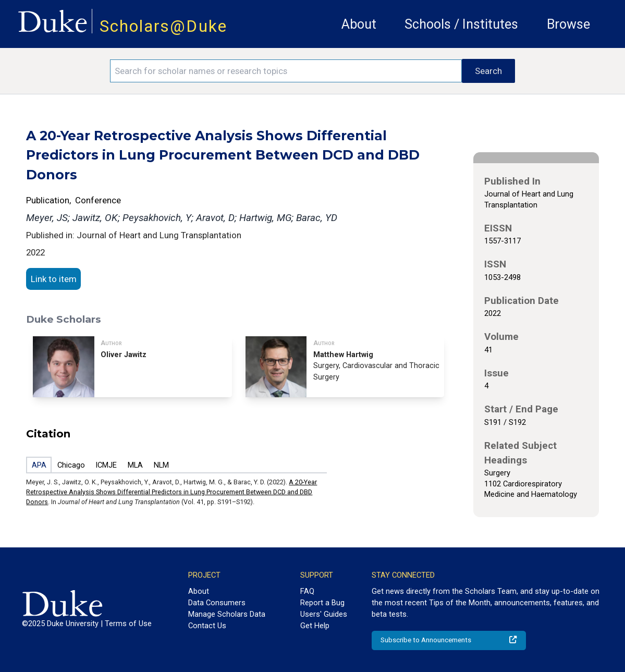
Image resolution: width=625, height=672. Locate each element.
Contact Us (207, 626)
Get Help (315, 626)
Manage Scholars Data (227, 614)
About (359, 24)
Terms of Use (128, 624)
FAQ (307, 591)
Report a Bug (322, 603)
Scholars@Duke (163, 26)
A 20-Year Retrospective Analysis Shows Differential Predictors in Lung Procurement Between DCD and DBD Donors (171, 492)
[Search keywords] (286, 71)
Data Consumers (217, 603)
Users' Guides (324, 614)
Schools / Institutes (461, 24)
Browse (568, 24)
